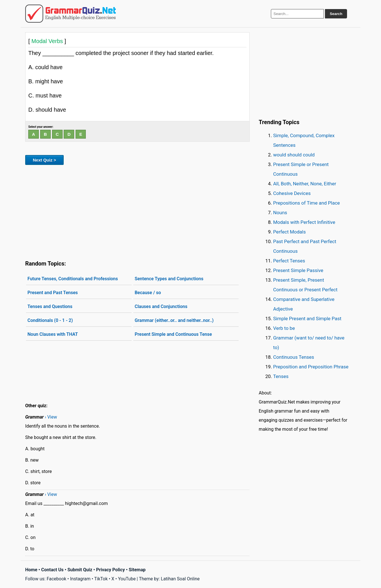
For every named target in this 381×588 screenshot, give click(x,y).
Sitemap (137, 570)
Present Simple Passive (298, 270)
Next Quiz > (44, 160)
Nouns (280, 213)
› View (51, 417)
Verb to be (284, 328)
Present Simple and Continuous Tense (173, 334)
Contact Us (53, 570)
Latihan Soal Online (180, 579)
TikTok (101, 579)
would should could (294, 155)
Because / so (148, 293)
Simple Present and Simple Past (307, 319)
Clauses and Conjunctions (161, 306)
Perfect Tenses (289, 261)
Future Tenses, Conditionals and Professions (73, 279)
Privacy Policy (111, 570)
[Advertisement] (137, 211)
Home (31, 570)
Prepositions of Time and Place (307, 203)
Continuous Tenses (294, 357)
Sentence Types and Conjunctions (169, 279)
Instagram (80, 579)
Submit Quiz (80, 570)
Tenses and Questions (50, 306)
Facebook (56, 579)
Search (336, 14)
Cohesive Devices (292, 193)
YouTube (127, 579)
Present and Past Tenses (53, 293)
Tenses (281, 376)
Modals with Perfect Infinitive (304, 222)
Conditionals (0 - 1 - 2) (50, 320)
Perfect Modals (289, 232)
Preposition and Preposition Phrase (311, 367)
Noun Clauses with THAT (53, 334)
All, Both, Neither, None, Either (305, 184)
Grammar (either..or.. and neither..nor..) (174, 320)
